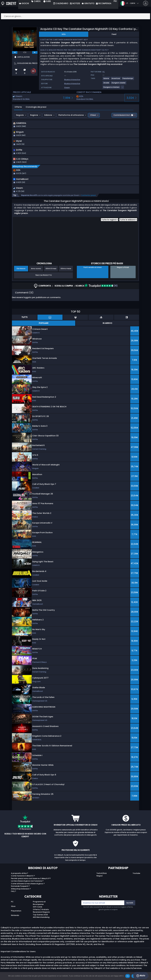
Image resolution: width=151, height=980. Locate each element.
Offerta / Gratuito (41, 912)
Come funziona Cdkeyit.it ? (23, 878)
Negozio (20, 115)
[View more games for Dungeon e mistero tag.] (112, 88)
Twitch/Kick (102, 875)
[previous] (15, 52)
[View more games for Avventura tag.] (116, 79)
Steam (67, 88)
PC (12, 904)
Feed (114, 34)
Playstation (16, 913)
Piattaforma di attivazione (71, 115)
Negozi (99, 878)
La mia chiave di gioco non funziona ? (27, 883)
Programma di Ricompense (39, 905)
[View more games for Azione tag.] (106, 79)
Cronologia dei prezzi (36, 107)
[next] (35, 52)
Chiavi (93, 115)
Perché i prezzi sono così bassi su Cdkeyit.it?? (31, 881)
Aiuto (141, 976)
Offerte (18, 107)
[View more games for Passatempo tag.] (128, 79)
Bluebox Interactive (72, 80)
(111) (101, 288)
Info (64, 34)
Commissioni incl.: (123, 115)
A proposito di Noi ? (20, 875)
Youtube (136, 875)
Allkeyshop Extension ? (21, 891)
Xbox (13, 909)
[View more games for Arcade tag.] (106, 84)
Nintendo (15, 918)
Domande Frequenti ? (20, 889)
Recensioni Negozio (41, 914)
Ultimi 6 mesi (51, 271)
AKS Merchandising (41, 920)
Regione (34, 115)
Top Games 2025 (40, 917)
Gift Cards (37, 909)
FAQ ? (14, 894)
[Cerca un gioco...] (75, 16)
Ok (128, 976)
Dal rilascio (21, 271)
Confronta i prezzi (88, 198)
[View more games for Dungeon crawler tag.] (119, 84)
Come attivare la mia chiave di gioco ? (28, 886)
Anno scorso (36, 271)
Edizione (48, 115)
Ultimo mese (66, 271)
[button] (98, 125)
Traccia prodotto (43, 278)
